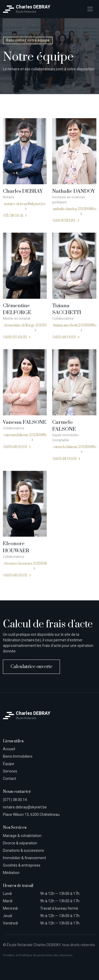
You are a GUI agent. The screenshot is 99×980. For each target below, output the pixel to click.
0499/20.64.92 (15, 337)
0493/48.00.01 (64, 337)
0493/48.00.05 (15, 447)
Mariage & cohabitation (22, 836)
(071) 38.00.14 (15, 800)
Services (10, 771)
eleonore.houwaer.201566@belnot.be (33, 564)
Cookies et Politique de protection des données (38, 955)
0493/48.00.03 (15, 576)
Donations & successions (23, 850)
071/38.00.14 (13, 216)
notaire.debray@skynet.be (25, 204)
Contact (10, 779)
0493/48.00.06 (65, 459)
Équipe (9, 764)
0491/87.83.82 (64, 221)
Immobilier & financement (24, 858)
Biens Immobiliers (18, 756)
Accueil (9, 749)
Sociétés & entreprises (22, 865)
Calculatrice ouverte (31, 667)
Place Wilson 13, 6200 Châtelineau (31, 815)
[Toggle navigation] (90, 9)
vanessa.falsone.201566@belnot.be (31, 435)
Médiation (11, 873)
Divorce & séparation (20, 843)
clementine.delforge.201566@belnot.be (34, 326)
